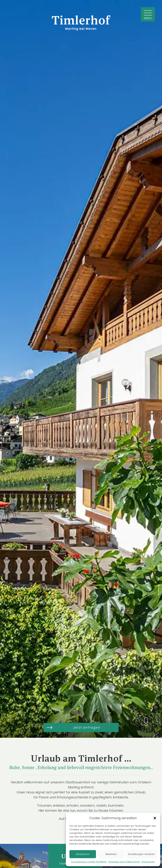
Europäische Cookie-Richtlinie (89, 862)
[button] (155, 818)
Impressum (148, 862)
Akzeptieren (83, 854)
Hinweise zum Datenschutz (124, 862)
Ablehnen (111, 854)
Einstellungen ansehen (141, 854)
